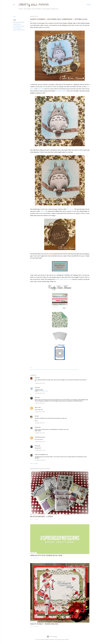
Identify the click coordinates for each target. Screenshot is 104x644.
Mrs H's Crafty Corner (43, 391)
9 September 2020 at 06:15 (40, 433)
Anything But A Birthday (19, 22)
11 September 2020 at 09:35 (40, 460)
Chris (36, 378)
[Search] (89, 5)
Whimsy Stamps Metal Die (19, 30)
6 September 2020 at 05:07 (40, 403)
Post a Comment (34, 464)
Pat (36, 416)
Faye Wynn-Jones (39, 437)
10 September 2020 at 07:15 (40, 450)
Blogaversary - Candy (42, 516)
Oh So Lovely (70, 209)
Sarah (36, 397)
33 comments (36, 627)
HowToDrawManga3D (61, 91)
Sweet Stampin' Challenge (19, 26)
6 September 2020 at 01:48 (40, 383)
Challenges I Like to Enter (32, 9)
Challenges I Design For (50, 9)
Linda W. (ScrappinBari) (40, 455)
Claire (36, 388)
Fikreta (36, 446)
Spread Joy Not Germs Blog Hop (46, 555)
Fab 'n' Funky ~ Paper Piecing (44, 624)
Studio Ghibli (41, 89)
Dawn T (37, 407)
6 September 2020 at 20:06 (40, 412)
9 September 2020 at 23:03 (40, 442)
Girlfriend (43, 211)
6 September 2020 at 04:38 (40, 393)
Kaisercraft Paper (17, 24)
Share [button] (14, 16)
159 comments (36, 558)
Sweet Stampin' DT (17, 28)
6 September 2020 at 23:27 (40, 423)
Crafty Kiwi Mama (34, 5)
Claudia (37, 427)
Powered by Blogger (52, 637)
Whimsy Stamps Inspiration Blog (64, 279)
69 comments (36, 519)
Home (21, 9)
